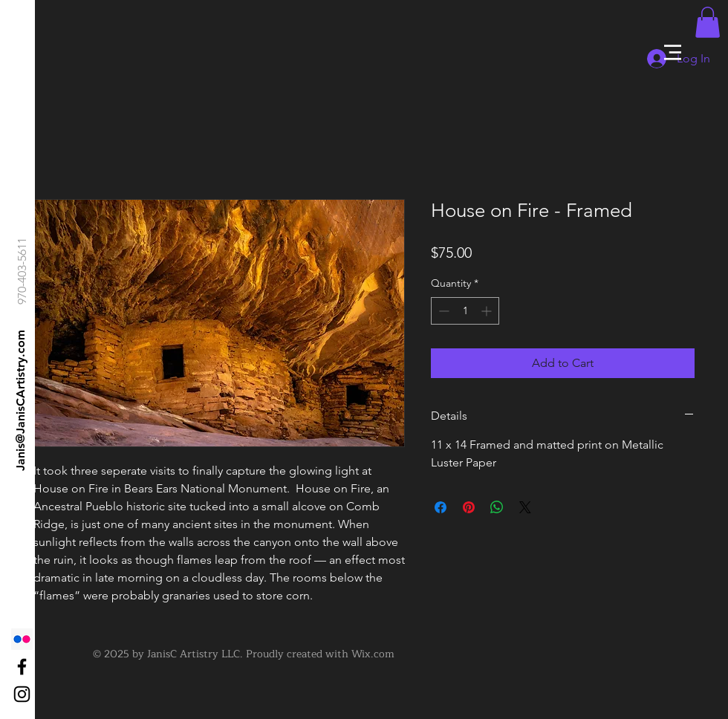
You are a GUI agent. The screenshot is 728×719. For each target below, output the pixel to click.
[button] (673, 52)
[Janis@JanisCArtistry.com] (21, 400)
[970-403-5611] (23, 271)
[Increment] (488, 311)
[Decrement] (442, 311)
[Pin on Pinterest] (469, 507)
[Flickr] (22, 639)
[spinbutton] (465, 311)
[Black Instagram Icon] (22, 694)
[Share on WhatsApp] (497, 507)
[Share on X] (525, 507)
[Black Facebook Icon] (22, 667)
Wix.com (373, 654)
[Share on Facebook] (441, 507)
